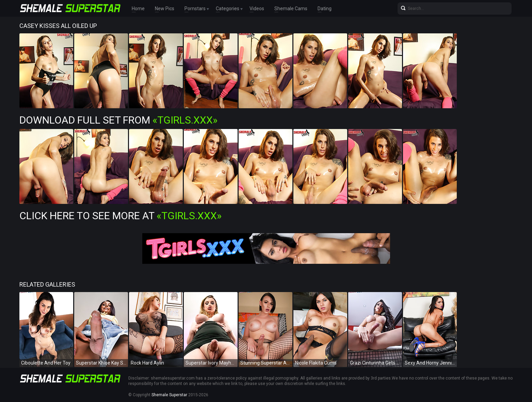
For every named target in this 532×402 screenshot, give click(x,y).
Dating (325, 9)
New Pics (165, 9)
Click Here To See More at (120, 216)
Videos (257, 9)
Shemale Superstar (169, 395)
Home (138, 9)
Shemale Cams (291, 9)
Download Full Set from (118, 120)
